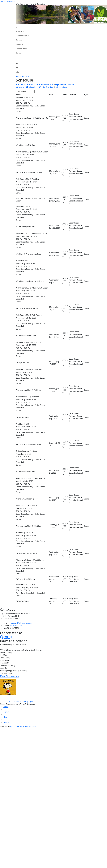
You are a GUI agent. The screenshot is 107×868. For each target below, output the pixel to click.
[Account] (22, 57)
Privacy (6, 712)
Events (19, 44)
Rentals (19, 40)
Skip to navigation (7, 1)
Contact (19, 53)
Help (5, 717)
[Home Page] (22, 27)
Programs (20, 31)
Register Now (24, 76)
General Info (21, 49)
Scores (20, 87)
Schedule (31, 87)
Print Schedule (46, 87)
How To (6, 722)
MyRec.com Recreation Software (23, 727)
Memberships (22, 36)
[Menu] (17, 72)
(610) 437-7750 (16, 625)
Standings (61, 87)
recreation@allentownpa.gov (21, 623)
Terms (6, 707)
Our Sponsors (9, 676)
